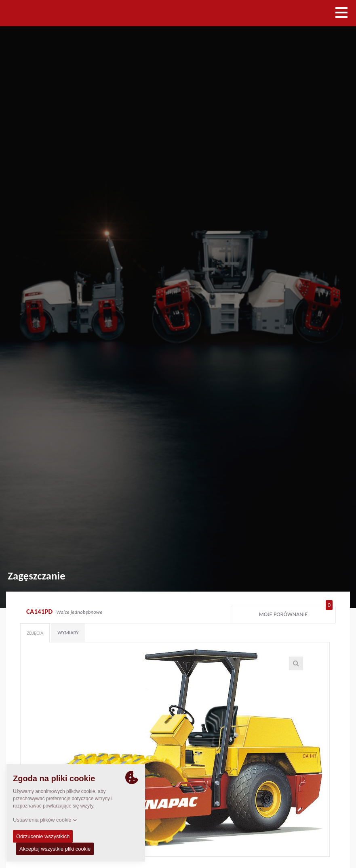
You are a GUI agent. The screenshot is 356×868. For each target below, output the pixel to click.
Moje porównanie (296, 613)
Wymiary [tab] (68, 633)
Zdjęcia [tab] (35, 633)
